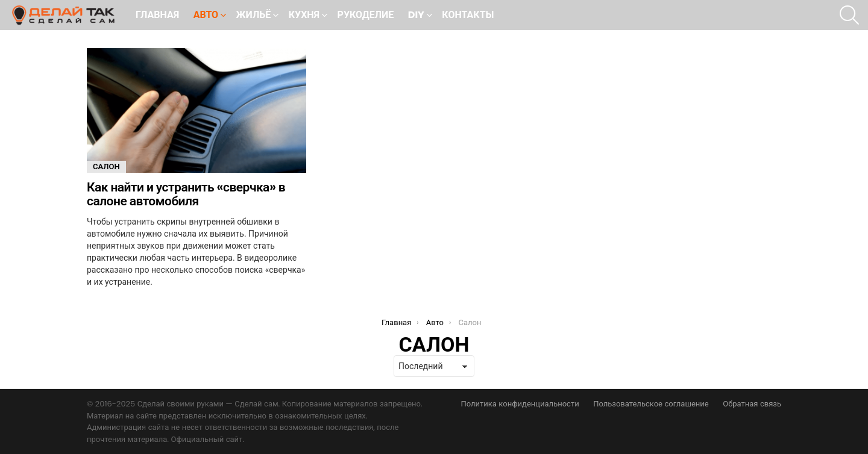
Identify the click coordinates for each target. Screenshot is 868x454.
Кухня (304, 16)
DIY (416, 16)
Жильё (254, 16)
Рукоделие (366, 15)
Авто (206, 16)
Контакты (468, 15)
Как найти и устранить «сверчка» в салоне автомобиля (186, 194)
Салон (106, 166)
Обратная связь (752, 404)
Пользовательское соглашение (651, 404)
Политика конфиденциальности (520, 404)
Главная (157, 15)
